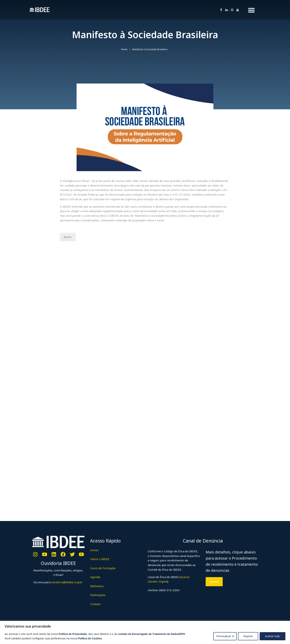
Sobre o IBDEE (100, 559)
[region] (145, 632)
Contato (95, 604)
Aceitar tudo (273, 636)
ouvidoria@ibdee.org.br (66, 582)
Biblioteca (97, 586)
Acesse (214, 582)
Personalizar (224, 636)
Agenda (95, 577)
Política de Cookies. (90, 638)
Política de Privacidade (73, 634)
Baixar (68, 237)
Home (124, 49)
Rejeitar (248, 636)
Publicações (98, 595)
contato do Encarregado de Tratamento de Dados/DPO (152, 634)
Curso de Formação (103, 568)
